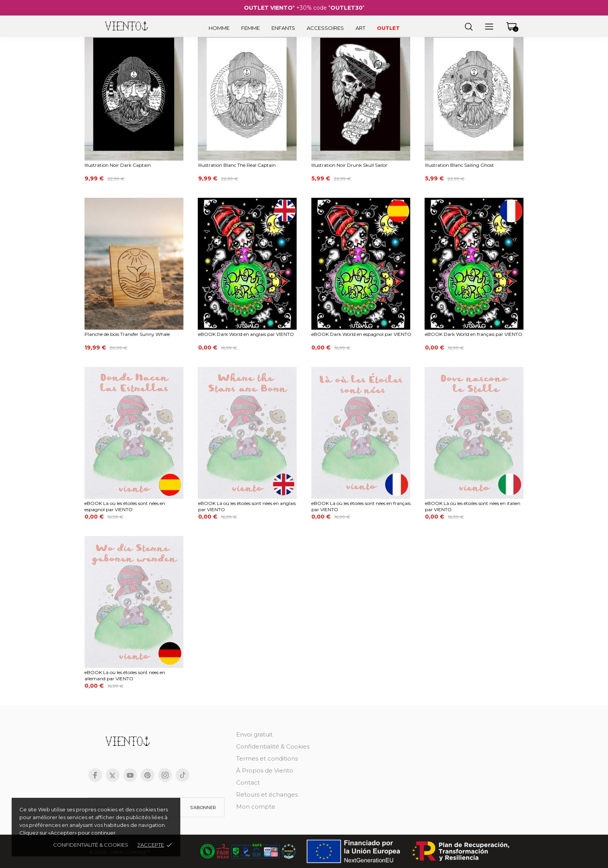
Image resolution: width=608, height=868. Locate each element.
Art (360, 28)
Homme (219, 28)
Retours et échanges (267, 795)
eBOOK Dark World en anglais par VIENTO (246, 334)
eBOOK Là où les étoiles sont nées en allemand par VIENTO (125, 675)
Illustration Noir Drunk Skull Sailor (349, 165)
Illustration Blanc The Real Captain (237, 165)
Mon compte (256, 807)
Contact (248, 782)
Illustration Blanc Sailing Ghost (459, 165)
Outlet (388, 28)
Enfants (283, 28)
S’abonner (203, 807)
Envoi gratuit (254, 734)
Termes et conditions (267, 758)
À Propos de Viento (265, 770)
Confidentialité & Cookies (273, 746)
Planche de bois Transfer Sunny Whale (127, 334)
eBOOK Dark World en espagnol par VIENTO (361, 334)
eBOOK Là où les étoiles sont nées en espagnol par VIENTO (125, 506)
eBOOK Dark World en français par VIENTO (474, 334)
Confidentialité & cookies (91, 845)
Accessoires (325, 28)
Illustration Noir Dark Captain (118, 165)
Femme (250, 28)
